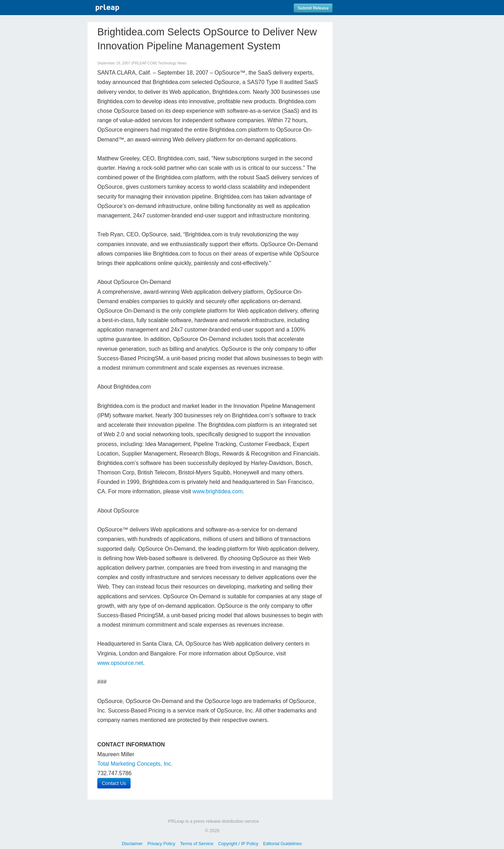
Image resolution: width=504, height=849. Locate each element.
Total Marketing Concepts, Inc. (135, 764)
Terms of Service (197, 844)
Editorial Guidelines (282, 844)
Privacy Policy (161, 844)
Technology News (172, 63)
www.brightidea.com (218, 491)
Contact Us (114, 783)
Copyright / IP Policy (238, 844)
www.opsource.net (120, 663)
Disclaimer (132, 844)
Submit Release (313, 8)
